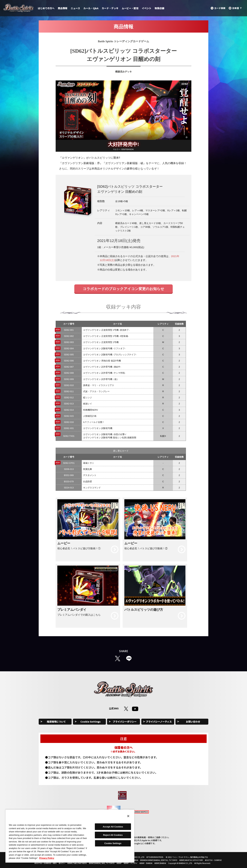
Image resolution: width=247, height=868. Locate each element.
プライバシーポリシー (125, 722)
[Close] (128, 816)
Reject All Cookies (113, 835)
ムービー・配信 (130, 8)
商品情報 (63, 8)
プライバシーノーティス (159, 722)
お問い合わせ (193, 722)
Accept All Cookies (113, 827)
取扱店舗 (159, 8)
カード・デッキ (110, 8)
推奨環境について (56, 722)
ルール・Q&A (91, 8)
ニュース (75, 8)
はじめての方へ (46, 8)
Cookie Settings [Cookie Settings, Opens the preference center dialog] (113, 843)
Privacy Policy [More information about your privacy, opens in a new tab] (47, 858)
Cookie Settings (91, 722)
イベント (147, 8)
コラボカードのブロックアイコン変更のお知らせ (123, 289)
